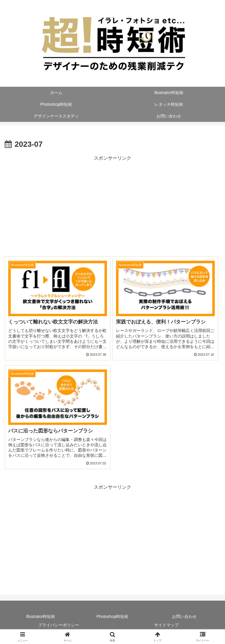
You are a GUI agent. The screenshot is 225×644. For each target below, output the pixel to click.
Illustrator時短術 (41, 616)
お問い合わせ (184, 616)
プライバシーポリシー (59, 625)
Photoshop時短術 (113, 616)
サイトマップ (166, 625)
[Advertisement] (112, 204)
